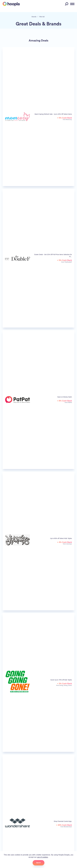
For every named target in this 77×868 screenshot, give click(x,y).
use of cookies (43, 857)
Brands (34, 17)
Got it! (38, 863)
